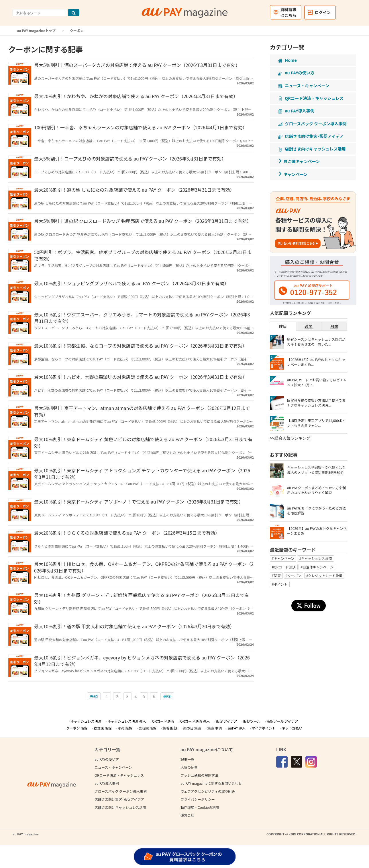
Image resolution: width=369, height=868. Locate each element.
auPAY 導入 (237, 728)
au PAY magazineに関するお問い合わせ (211, 783)
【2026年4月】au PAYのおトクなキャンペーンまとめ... (316, 362)
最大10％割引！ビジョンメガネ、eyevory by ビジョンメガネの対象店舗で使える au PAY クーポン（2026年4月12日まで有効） (142, 661)
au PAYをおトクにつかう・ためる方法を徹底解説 (316, 510)
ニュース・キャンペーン (113, 767)
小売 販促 (125, 728)
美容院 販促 (147, 728)
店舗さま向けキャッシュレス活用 (120, 807)
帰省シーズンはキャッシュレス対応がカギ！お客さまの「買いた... (316, 342)
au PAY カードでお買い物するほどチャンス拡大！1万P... (317, 382)
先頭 (94, 696)
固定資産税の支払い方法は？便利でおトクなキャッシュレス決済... (316, 403)
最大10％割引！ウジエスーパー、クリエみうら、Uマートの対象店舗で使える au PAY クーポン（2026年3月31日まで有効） (142, 318)
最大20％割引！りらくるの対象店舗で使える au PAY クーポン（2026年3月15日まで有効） (127, 533)
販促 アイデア (226, 721)
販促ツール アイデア (282, 721)
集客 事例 (215, 728)
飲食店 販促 (103, 728)
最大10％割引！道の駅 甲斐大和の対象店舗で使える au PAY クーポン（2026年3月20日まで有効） (134, 626)
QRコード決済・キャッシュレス (119, 775)
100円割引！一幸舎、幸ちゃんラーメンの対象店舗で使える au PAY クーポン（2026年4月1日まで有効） (141, 127)
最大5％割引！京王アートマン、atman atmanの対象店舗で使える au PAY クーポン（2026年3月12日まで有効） (142, 411)
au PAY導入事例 (107, 783)
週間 (309, 326)
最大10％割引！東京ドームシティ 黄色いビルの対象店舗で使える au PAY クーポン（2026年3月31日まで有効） (143, 442)
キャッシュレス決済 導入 (127, 721)
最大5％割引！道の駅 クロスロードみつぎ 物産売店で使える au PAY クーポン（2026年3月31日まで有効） (143, 221)
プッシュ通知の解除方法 (199, 775)
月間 (334, 326)
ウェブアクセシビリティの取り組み (208, 791)
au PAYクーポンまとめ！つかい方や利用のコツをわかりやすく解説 (316, 490)
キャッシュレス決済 (86, 721)
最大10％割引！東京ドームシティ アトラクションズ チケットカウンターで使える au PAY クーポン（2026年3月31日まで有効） (142, 474)
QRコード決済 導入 (195, 721)
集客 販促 (170, 728)
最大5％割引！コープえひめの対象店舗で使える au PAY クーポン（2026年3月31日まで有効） (130, 158)
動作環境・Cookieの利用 (200, 807)
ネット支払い (292, 728)
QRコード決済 (163, 721)
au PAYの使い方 (107, 759)
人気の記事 (189, 767)
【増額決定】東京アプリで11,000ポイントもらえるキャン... (316, 423)
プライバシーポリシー (198, 799)
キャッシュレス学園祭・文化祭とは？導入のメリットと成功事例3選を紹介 (316, 470)
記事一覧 (187, 759)
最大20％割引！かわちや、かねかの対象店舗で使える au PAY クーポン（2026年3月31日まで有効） (136, 96)
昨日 (283, 326)
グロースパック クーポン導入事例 (121, 791)
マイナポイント (264, 728)
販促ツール (252, 721)
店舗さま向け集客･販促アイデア (119, 799)
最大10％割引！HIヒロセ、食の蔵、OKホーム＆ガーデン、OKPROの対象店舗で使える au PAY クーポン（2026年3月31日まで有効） (144, 567)
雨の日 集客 (192, 728)
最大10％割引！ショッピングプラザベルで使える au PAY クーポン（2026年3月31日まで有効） (131, 283)
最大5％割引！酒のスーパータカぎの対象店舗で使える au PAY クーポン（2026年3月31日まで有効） (137, 65)
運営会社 (187, 815)
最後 (167, 696)
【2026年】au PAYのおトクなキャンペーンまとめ (317, 531)
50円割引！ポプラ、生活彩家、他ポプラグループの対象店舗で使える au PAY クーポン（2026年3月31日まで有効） (143, 255)
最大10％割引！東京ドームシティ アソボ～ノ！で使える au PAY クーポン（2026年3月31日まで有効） (139, 502)
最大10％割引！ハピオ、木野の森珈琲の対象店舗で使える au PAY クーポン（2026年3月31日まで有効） (141, 377)
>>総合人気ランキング (290, 438)
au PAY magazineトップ (36, 30)
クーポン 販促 (77, 728)
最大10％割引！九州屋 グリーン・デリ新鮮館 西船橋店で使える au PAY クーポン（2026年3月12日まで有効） (142, 598)
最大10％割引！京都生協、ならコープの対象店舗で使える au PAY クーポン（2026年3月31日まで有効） (141, 346)
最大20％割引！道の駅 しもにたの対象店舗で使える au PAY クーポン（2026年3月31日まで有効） (134, 190)
